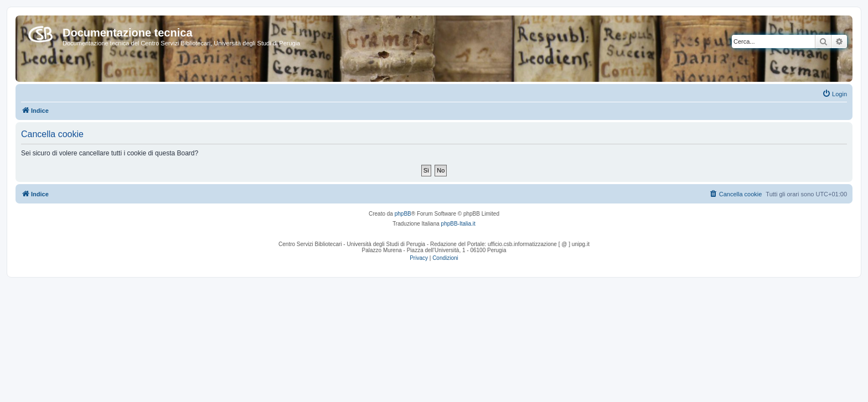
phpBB (403, 214)
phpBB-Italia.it (458, 224)
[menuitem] (835, 94)
